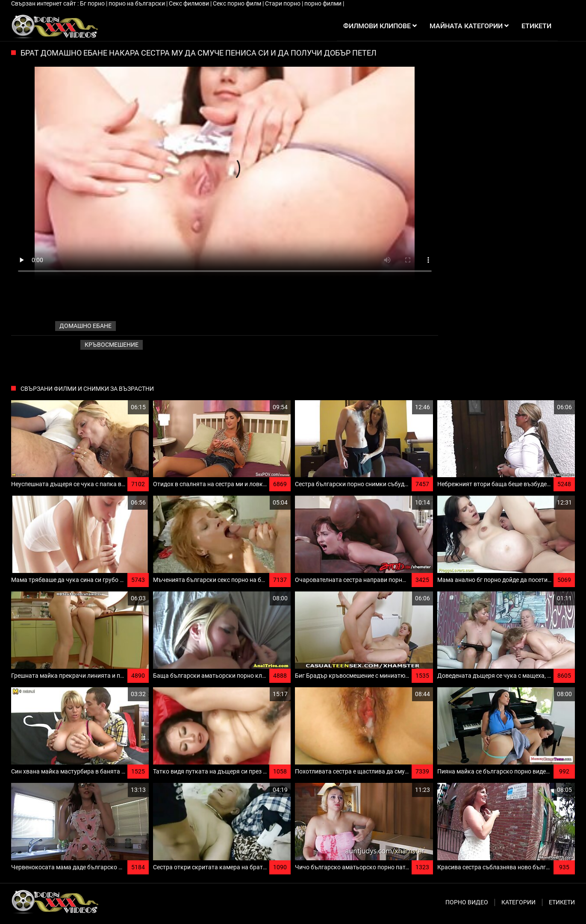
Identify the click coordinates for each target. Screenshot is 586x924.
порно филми (324, 3)
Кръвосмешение (112, 345)
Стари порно (283, 3)
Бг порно (93, 3)
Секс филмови (190, 3)
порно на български (137, 3)
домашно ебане (85, 326)
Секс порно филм (238, 3)
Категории (518, 902)
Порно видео (467, 902)
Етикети (562, 902)
